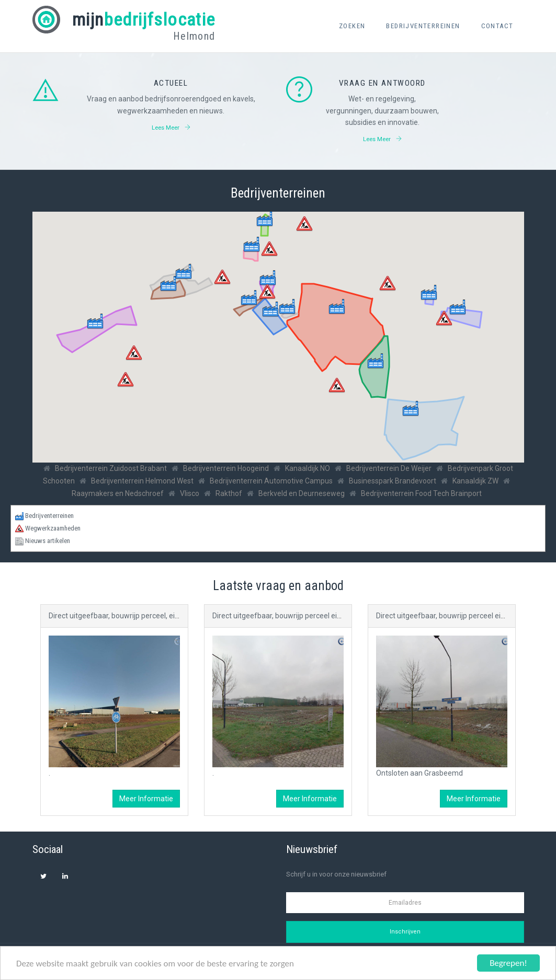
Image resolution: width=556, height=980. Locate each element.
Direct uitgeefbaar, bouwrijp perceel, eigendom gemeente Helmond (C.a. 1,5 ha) (179, 616)
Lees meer (171, 128)
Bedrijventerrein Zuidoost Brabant (111, 468)
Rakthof (229, 493)
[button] (411, 409)
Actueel (171, 83)
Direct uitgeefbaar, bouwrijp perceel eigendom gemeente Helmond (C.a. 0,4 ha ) (343, 616)
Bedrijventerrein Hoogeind (226, 468)
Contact (497, 26)
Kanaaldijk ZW (475, 481)
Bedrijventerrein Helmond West (142, 481)
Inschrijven (405, 932)
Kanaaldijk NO (308, 468)
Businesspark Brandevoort (393, 481)
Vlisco (190, 493)
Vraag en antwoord (382, 83)
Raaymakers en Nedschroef (118, 493)
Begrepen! (508, 963)
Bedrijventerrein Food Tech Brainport (421, 493)
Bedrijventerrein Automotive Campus (271, 481)
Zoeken (352, 26)
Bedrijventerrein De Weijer (389, 468)
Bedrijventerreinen (423, 26)
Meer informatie (146, 799)
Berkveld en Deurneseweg (302, 493)
